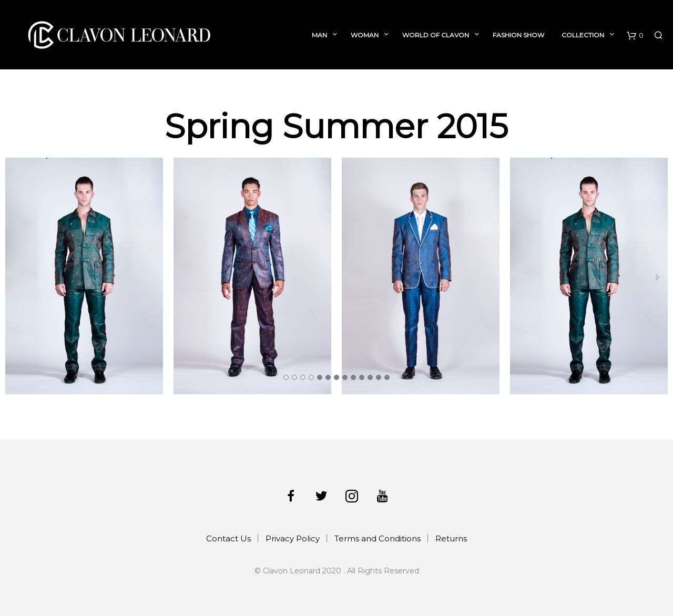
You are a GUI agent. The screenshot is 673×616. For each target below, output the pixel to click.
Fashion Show (518, 35)
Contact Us (228, 538)
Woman (365, 35)
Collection (583, 35)
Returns (451, 538)
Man (319, 35)
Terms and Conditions (378, 538)
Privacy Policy (293, 538)
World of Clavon (436, 35)
